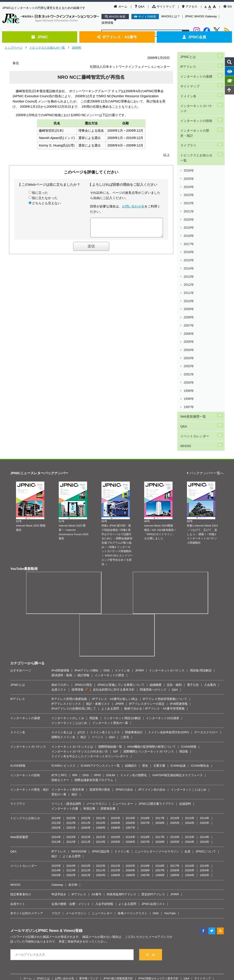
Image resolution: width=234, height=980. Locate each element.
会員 (187, 738)
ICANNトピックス (63, 653)
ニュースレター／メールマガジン (157, 738)
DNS (107, 557)
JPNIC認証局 (100, 738)
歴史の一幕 (59, 681)
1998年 (189, 298)
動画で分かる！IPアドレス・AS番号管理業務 (154, 596)
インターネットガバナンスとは (72, 634)
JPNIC (40, 37)
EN (228, 7)
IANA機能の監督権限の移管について (152, 634)
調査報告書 (108, 696)
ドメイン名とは (62, 619)
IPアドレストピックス (66, 591)
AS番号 (96, 781)
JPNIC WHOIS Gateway (201, 16)
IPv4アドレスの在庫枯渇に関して (74, 596)
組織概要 (156, 572)
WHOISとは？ (171, 16)
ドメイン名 (188, 86)
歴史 (145, 653)
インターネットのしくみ (68, 605)
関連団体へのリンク (153, 577)
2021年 (189, 174)
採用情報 (107, 23)
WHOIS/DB (79, 738)
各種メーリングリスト (133, 800)
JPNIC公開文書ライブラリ (156, 691)
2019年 (189, 185)
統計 (83, 624)
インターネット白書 (65, 696)
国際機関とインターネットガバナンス (149, 638)
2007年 (189, 250)
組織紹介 (131, 653)
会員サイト (18, 791)
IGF (116, 638)
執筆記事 (89, 696)
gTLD (81, 619)
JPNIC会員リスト (153, 791)
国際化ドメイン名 (63, 624)
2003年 (189, 271)
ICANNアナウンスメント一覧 (100, 653)
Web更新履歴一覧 (193, 311)
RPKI (98, 662)
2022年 (189, 169)
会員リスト (59, 577)
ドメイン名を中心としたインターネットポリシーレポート (90, 643)
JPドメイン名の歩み (152, 677)
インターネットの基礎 (196, 71)
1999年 (189, 293)
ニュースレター (123, 691)
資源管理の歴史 (100, 677)
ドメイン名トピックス (105, 619)
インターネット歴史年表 (68, 677)
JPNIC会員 (194, 37)
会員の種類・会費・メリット (71, 791)
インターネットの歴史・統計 (198, 117)
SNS (156, 800)
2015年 (189, 207)
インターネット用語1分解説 (122, 605)
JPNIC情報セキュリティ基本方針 (158, 865)
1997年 (189, 304)
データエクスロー (206, 619)
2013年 (189, 217)
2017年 (189, 196)
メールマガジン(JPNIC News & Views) (43, 818)
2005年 (189, 261)
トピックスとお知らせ (25, 705)
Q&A (140, 7)
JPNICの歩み (124, 677)
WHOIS (185, 334)
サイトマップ (163, 7)
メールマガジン (97, 691)
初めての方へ (60, 572)
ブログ (56, 800)
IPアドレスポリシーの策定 (147, 591)
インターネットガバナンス (198, 96)
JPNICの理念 (83, 572)
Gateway (57, 772)
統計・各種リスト (98, 591)
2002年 (189, 277)
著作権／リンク (89, 865)
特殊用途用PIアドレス (121, 781)
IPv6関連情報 (60, 557)
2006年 (189, 255)
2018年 (189, 190)
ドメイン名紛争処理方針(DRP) (169, 619)
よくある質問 (110, 596)
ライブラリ (188, 127)
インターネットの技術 (196, 106)
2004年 (189, 266)
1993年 (205, 762)
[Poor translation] (17, 912)
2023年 (189, 163)
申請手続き (59, 781)
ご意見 (125, 624)
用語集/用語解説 (201, 557)
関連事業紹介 (134, 619)
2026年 (189, 147)
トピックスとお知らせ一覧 (47, 48)
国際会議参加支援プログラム (94, 667)
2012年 (189, 223)
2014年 (189, 212)
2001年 (189, 282)
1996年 (160, 762)
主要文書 (159, 653)
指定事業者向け (21, 781)
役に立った (40, 193)
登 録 (150, 842)
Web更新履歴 (19, 724)
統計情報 (83, 562)
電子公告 (193, 572)
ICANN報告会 (200, 653)
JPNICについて (206, 738)
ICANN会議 (178, 653)
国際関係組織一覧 (110, 634)
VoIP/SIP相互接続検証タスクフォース (177, 662)
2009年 (77, 48)
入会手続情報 (104, 791)
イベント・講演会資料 (66, 691)
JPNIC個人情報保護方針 (118, 865)
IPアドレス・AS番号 (117, 37)
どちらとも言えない (46, 203)
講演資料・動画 (62, 562)
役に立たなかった (45, 198)
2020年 (189, 179)
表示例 (73, 772)
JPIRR (139, 557)
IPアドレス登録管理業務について (165, 586)
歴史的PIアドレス (153, 781)
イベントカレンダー (194, 326)
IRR (75, 662)
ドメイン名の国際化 (134, 662)
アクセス (190, 7)
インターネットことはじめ (69, 610)
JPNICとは (188, 56)
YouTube (170, 800)
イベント (98, 624)
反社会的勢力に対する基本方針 (114, 577)
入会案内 (210, 572)
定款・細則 (174, 572)
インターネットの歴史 (109, 562)
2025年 (189, 153)
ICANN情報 (189, 634)
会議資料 (185, 691)
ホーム (121, 7)
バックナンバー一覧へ (205, 360)
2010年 (189, 234)
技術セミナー (60, 667)
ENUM (111, 662)
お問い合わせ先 (133, 206)
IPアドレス (188, 63)
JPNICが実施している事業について (121, 572)
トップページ (13, 48)
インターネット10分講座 (162, 605)
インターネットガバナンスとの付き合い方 (80, 638)
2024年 (189, 158)
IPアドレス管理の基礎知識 (69, 586)
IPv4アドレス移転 (86, 557)
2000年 (189, 288)
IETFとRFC (59, 662)
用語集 (94, 605)
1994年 (190, 762)
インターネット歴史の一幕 (110, 610)
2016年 (189, 201)
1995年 (175, 762)
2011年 (189, 228)
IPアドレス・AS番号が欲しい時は (115, 586)
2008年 (189, 245)
